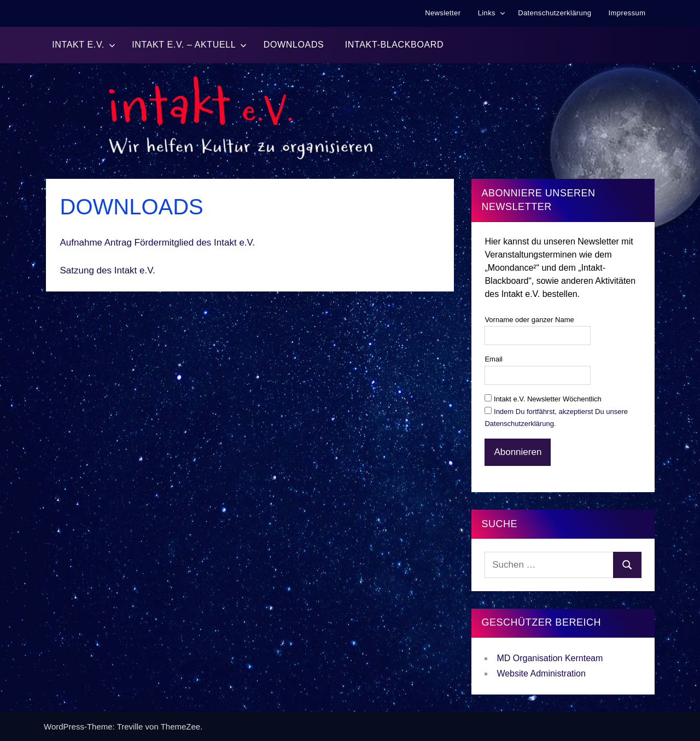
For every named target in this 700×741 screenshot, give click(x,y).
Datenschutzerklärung (555, 13)
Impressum (627, 13)
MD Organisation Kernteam (550, 658)
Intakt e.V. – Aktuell (189, 45)
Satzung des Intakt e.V (107, 270)
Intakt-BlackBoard (394, 45)
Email (494, 359)
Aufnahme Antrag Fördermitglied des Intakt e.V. (158, 243)
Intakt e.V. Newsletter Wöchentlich (543, 399)
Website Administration (541, 673)
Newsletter (443, 13)
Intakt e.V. (84, 45)
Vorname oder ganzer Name (529, 320)
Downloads (294, 45)
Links (492, 13)
